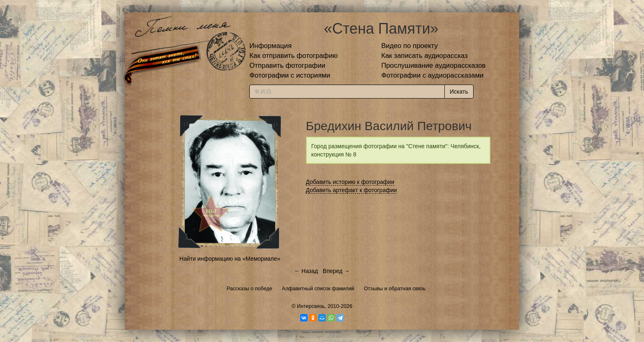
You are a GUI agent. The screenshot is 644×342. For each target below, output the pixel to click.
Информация (270, 46)
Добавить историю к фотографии (350, 182)
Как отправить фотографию (293, 56)
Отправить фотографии (287, 65)
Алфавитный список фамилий (318, 289)
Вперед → (336, 271)
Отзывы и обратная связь (395, 289)
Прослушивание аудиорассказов (433, 65)
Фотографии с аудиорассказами (432, 75)
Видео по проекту (409, 46)
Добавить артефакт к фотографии (352, 190)
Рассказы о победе (250, 289)
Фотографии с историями (290, 75)
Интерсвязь (311, 306)
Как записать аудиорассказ (424, 56)
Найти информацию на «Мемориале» (230, 259)
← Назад (306, 271)
